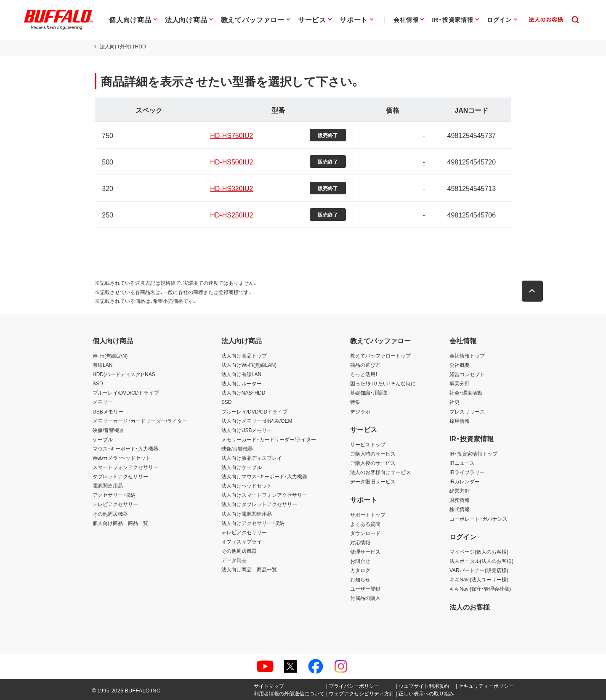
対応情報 (360, 542)
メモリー (103, 402)
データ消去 (234, 560)
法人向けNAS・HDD (243, 392)
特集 (355, 402)
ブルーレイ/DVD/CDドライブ (126, 392)
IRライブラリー (467, 472)
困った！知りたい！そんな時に (383, 383)
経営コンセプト (467, 374)
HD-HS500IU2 (231, 162)
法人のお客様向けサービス (380, 472)
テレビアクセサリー (115, 504)
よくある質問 (365, 524)
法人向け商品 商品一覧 (249, 569)
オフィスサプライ (242, 541)
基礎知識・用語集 (369, 392)
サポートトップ (368, 514)
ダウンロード (365, 533)
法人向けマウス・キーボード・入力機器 (264, 476)
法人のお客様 (470, 607)
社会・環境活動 (466, 392)
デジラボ (360, 411)
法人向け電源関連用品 (247, 514)
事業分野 (460, 383)
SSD (98, 383)
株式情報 (460, 509)
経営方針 (460, 491)
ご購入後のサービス (373, 463)
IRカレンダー (465, 481)
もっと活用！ (364, 374)
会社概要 (460, 365)
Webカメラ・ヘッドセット (122, 458)
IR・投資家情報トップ (473, 453)
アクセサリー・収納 (114, 495)
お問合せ (360, 561)
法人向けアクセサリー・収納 (253, 523)
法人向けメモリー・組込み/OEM (257, 421)
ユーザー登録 (365, 589)
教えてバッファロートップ (380, 355)
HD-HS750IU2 (231, 135)
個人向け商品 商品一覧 (120, 523)
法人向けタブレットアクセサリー (259, 504)
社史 (454, 402)
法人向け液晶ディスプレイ (252, 458)
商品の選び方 (365, 365)
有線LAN (102, 365)
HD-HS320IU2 (231, 188)
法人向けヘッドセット (247, 485)
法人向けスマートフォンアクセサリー (264, 495)
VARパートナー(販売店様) (479, 570)
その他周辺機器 (110, 514)
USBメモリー (108, 411)
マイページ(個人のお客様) (479, 552)
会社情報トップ (467, 355)
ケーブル (103, 439)
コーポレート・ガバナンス (478, 519)
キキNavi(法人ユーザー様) (479, 579)
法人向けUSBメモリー (247, 430)
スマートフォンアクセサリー (125, 467)
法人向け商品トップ (244, 355)
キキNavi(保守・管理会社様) (480, 589)
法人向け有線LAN (241, 374)
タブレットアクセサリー (120, 476)
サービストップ (368, 444)
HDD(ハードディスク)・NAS (124, 374)
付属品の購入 (365, 598)
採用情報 (460, 421)
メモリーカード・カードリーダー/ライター (140, 421)
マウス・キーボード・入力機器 (125, 448)
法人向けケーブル (242, 467)
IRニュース (462, 463)
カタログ (360, 570)
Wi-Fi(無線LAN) (110, 355)
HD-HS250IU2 (231, 215)
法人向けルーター (242, 383)
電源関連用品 (108, 485)
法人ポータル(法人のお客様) (481, 561)
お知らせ (360, 579)
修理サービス (365, 552)
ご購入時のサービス (373, 453)
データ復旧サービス (373, 481)
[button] (534, 291)
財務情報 (460, 500)
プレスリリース (467, 411)
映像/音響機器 (108, 430)
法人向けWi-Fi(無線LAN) (249, 365)
